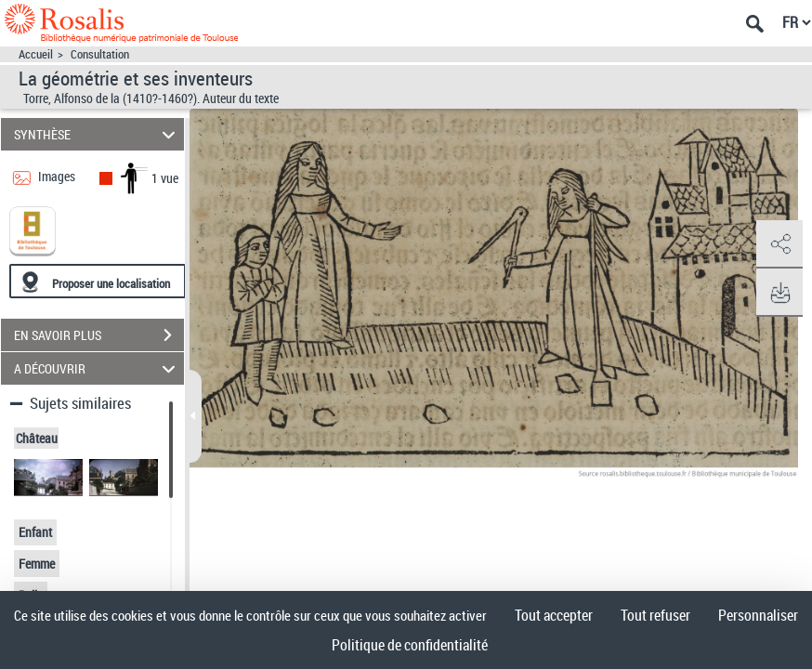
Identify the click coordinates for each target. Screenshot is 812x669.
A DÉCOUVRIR (97, 368)
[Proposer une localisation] (98, 281)
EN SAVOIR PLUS (99, 335)
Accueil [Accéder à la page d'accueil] (36, 54)
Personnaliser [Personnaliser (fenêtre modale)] (758, 615)
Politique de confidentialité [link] (410, 645)
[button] (779, 244)
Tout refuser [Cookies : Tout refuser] (655, 615)
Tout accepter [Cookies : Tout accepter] (554, 615)
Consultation (100, 54)
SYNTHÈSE (97, 134)
